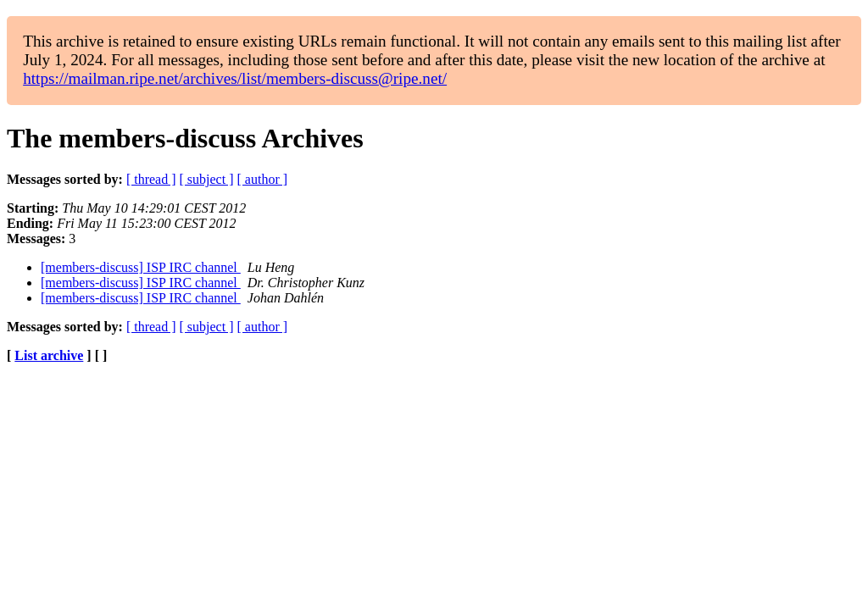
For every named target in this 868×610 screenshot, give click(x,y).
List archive (49, 355)
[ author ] (263, 179)
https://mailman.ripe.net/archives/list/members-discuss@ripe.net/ (235, 78)
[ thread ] (151, 179)
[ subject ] (207, 179)
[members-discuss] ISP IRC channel (141, 267)
